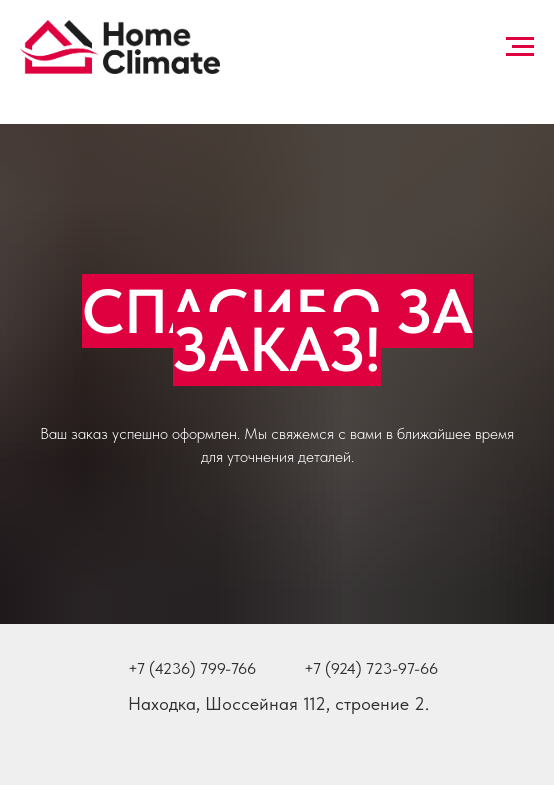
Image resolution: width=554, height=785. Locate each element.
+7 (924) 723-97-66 (371, 668)
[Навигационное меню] (520, 47)
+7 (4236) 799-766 (192, 668)
